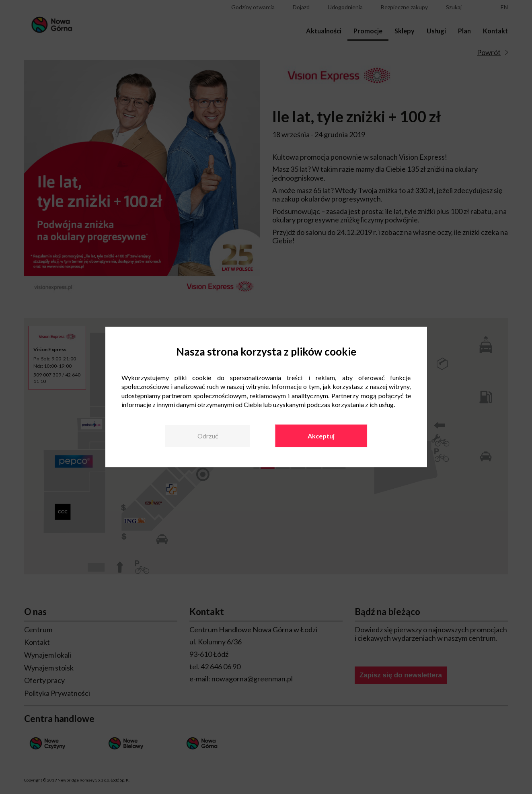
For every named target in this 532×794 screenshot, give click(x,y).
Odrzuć (208, 436)
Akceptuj (321, 436)
